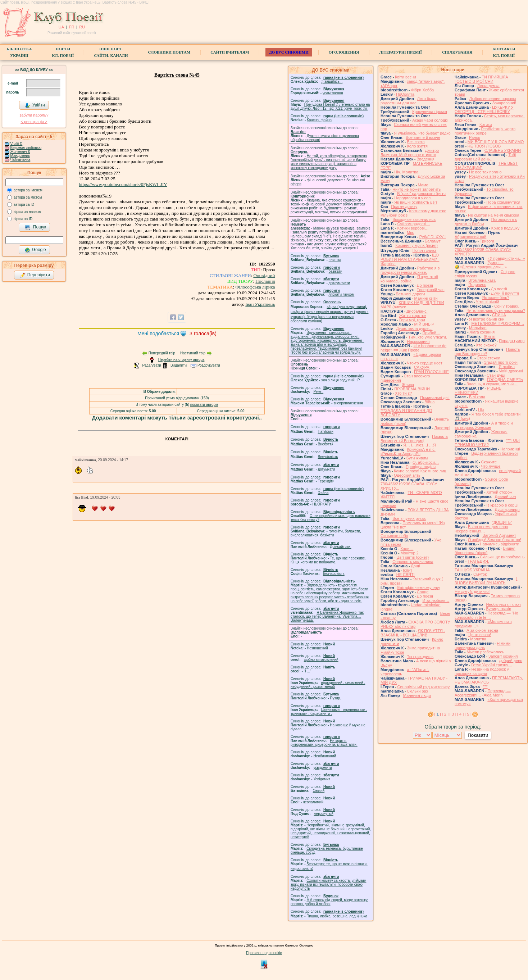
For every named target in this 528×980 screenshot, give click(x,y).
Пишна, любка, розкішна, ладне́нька (337, 916)
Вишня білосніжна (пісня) (485, 550)
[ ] (438, 714)
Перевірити (35, 275)
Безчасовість (334, 574)
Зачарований (504, 103)
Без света (416, 142)
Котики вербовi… (413, 228)
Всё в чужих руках (409, 518)
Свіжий (319, 791)
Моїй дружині (511, 371)
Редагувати (151, 365)
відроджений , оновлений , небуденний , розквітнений (328, 685)
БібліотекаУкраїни (19, 52)
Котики (486, 124)
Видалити (179, 365)
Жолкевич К (20, 152)
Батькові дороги (410, 294)
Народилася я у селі (413, 198)
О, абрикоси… (426, 462)
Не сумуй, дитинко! (472, 591)
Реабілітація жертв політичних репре (485, 131)
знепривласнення (348, 403)
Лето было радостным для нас (409, 101)
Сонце (423, 592)
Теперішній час (431, 290)
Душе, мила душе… (414, 328)
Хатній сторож (499, 492)
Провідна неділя (421, 467)
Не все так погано (485, 172)
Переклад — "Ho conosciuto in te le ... (486, 615)
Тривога (487, 241)
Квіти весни (406, 77)
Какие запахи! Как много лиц (420, 471)
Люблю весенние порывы (493, 99)
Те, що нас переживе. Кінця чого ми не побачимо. (328, 560)
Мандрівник (20, 156)
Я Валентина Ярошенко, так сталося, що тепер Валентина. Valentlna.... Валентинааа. (327, 616)
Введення (425, 159)
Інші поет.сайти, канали (111, 52)
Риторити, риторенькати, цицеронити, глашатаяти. (324, 743)
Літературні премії (400, 52)
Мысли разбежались (485, 652)
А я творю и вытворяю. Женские (484, 425)
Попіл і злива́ (425, 250)
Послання (265, 281)
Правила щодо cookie (264, 953)
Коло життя (417, 146)
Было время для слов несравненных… (481, 529)
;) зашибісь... (332, 81)
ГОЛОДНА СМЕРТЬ (505, 380)
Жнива (408, 385)
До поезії (425, 285)
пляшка (335, 260)
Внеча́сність (328, 457)
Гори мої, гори (412, 320)
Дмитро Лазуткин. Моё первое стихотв (410, 153)
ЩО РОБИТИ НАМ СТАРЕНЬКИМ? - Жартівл (410, 259)
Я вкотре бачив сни (487, 319)
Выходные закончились (414, 219)
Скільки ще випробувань (502, 557)
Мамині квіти (426, 298)
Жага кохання (482, 332)
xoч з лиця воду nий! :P (340, 380)
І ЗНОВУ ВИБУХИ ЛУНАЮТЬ (486, 581)
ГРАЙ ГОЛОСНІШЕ (431, 372)
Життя (490, 336)
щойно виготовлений (321, 660)
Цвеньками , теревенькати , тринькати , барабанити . (329, 712)
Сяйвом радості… (414, 224)
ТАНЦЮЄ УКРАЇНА (472, 570)
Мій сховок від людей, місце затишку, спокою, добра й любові (329, 902)
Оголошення (344, 52)
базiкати (336, 271)
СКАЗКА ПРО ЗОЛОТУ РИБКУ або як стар (415, 624)
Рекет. (318, 392)
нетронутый (323, 814)
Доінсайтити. (340, 547)
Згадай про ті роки (501, 362)
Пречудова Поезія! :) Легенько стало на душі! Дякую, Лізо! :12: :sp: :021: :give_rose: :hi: (330, 106)
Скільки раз (417, 691)
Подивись (477, 285)
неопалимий (313, 802)
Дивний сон (506, 496)
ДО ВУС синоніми (289, 52)
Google (35, 250)
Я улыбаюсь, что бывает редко (422, 133)
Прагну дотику (404, 207)
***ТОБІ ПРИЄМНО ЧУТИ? (487, 443)
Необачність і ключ (503, 604)
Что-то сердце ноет (424, 363)
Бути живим (417, 458)
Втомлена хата (482, 280)
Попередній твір (162, 353)
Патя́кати (326, 432)
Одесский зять (407, 475)
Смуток (480, 574)
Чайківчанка (21, 160)
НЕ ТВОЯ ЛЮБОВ (484, 146)
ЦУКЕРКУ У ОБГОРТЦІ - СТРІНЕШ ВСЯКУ (484, 109)
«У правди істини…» (506, 258)
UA (61, 27)
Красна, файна (319, 120)
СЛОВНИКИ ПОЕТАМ (169, 52)
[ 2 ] (445, 714)
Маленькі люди (417, 695)
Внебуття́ (326, 444)
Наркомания (418, 341)
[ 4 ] (460, 714)
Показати (478, 735)
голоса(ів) (203, 334)
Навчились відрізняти (500, 544)
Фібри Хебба (422, 90)
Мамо (423, 185)
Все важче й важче (423, 137)
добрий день (511, 661)
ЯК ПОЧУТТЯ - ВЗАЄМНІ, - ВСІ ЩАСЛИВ (413, 633)
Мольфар (478, 328)
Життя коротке (413, 316)
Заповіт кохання (503, 656)
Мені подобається (158, 334)
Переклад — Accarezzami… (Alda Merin (483, 693)
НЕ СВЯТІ (406, 575)
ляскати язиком (342, 294)
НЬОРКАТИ (322, 504)
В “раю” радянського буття (421, 194)
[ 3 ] (453, 714)
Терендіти (326, 481)
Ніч (481, 410)
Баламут (433, 241)
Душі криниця (507, 509)
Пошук (35, 227)
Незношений (317, 648)
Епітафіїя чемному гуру (419, 587)
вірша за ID (23, 219)
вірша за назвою (27, 212)
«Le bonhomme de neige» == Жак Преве (413, 348)
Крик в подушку (505, 228)
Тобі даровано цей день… (485, 157)
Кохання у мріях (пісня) (417, 245)
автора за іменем (28, 190)
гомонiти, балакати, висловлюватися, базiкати (326, 533)
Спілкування (457, 52)
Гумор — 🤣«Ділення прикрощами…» (481, 265)
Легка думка (488, 86)
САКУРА (422, 367)
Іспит (408, 570)
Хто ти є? (403, 393)
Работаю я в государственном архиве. (410, 270)
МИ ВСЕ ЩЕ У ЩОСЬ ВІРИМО (496, 142)
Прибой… (431, 333)
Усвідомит (322, 779)
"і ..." (308, 671)
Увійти (35, 105)
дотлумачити (339, 283)
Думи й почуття (505, 293)
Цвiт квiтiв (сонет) (413, 557)
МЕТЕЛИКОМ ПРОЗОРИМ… (498, 323)
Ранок (474, 137)
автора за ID (24, 205)
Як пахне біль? (496, 298)
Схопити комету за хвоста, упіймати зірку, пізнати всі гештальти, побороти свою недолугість (328, 884)
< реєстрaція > (34, 122)
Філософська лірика (255, 287)
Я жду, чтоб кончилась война (409, 279)
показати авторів (204, 405)
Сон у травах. (507, 306)
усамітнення (333, 93)
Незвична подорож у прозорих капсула (482, 671)
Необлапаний (325, 756)
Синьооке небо (394, 536)
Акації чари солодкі (430, 120)
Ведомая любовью (26, 148)
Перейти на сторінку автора (181, 360)
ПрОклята (405, 94)
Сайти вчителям (230, 52)
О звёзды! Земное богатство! (495, 540)
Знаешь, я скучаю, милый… (492, 384)
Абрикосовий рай (470, 237)
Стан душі (496, 375)
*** (485, 686)
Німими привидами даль (483, 645)
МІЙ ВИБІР (424, 324)
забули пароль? (34, 115)
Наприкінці (510, 449)
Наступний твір (193, 353)
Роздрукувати (209, 365)
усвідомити (322, 768)
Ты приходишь (420, 657)
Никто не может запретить (417, 189)
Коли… (407, 549)
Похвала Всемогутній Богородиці (414, 439)
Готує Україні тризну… (492, 665)
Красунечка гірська (429, 112)
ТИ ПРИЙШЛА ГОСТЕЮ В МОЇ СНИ (481, 79)
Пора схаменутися (503, 202)
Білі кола (477, 397)
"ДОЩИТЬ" (502, 522)
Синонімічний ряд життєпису (424, 687)
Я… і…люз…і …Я (420, 445)
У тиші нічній (487, 302)
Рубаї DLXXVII (433, 237)
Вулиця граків (499, 609)
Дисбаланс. (417, 311)
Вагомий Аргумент (499, 535)
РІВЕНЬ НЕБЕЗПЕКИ (478, 390)
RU (82, 27)
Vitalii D (17, 144)
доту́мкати (327, 469)
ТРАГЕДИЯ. (478, 561)
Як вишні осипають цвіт (416, 202)
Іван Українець (260, 304)
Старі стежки (488, 358)
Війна (429, 402)
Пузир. (335, 698)
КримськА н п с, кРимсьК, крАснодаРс (408, 452)
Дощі (415, 566)
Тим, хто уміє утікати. (428, 337)
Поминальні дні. (435, 398)
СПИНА (499, 315)
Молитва (478, 639)
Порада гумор (512, 341)
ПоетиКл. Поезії (63, 52)
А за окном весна (482, 630)
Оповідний (264, 275)
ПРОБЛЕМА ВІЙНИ (412, 389)
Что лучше (491, 466)
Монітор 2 (409, 553)
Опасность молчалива (413, 562)
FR (72, 27)
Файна (323, 493)
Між (410, 232)
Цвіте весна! (480, 635)
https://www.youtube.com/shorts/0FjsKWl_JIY (123, 184)
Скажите (489, 462)
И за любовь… (436, 600)
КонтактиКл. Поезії (504, 52)
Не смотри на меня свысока (494, 215)
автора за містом (28, 197)
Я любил (507, 367)
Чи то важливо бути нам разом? (496, 310)
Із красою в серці (502, 505)
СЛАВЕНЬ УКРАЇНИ (503, 150)
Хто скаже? (486, 345)
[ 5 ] (468, 714)
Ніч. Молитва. (407, 172)
